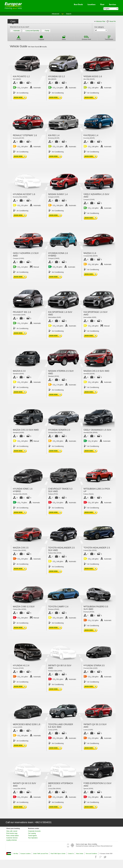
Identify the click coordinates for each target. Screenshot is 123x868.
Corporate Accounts (34, 831)
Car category (99, 27)
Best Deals (78, 4)
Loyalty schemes (12, 840)
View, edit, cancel (12, 831)
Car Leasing (32, 833)
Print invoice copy (12, 833)
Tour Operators (33, 838)
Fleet (102, 4)
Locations (92, 4)
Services (113, 4)
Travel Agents (32, 836)
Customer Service (12, 838)
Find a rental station (13, 836)
